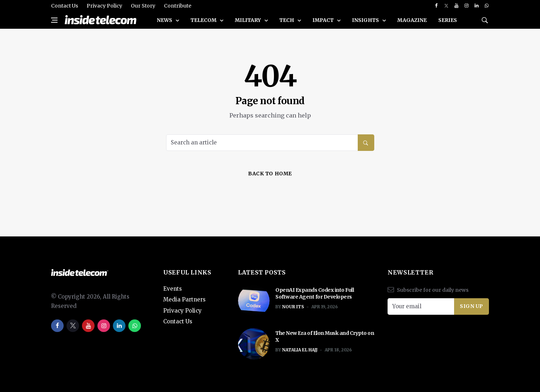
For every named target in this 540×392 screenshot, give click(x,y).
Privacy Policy (104, 6)
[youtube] (456, 6)
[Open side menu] (54, 20)
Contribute (178, 6)
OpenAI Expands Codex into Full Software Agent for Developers (315, 294)
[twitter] (446, 6)
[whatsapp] (487, 6)
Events (173, 289)
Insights (366, 20)
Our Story (143, 6)
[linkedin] (477, 6)
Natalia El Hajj (300, 350)
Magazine (412, 20)
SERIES (448, 20)
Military (248, 20)
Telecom (204, 20)
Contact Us (65, 6)
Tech (287, 20)
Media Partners (184, 299)
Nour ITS (293, 307)
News (165, 20)
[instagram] (466, 6)
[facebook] (436, 6)
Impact (324, 20)
